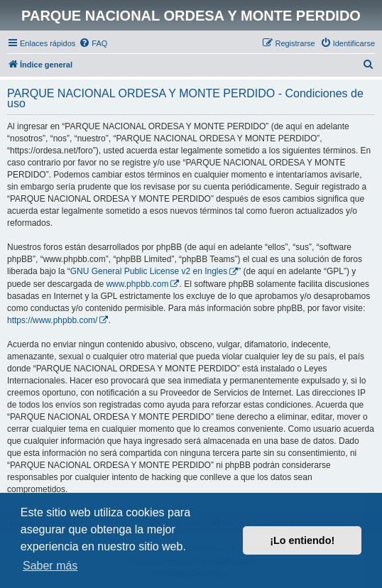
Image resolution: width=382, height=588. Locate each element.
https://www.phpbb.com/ (52, 320)
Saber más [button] (50, 566)
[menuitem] (93, 43)
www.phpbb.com (137, 284)
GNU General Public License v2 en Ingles (149, 271)
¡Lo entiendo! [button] (302, 540)
